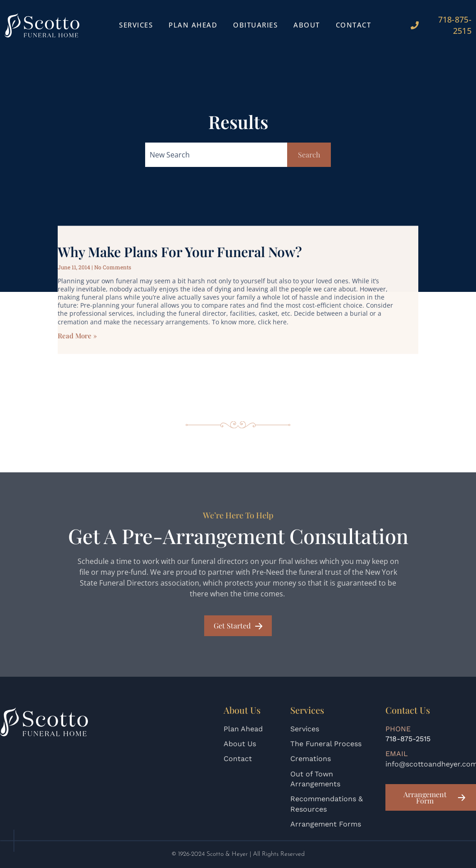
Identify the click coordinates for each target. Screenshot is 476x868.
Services (136, 25)
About (307, 25)
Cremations (311, 759)
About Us (240, 744)
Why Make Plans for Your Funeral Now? (180, 267)
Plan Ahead (193, 25)
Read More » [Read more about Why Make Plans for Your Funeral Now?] (77, 350)
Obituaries (255, 25)
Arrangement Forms (326, 824)
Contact (354, 25)
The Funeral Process (326, 744)
